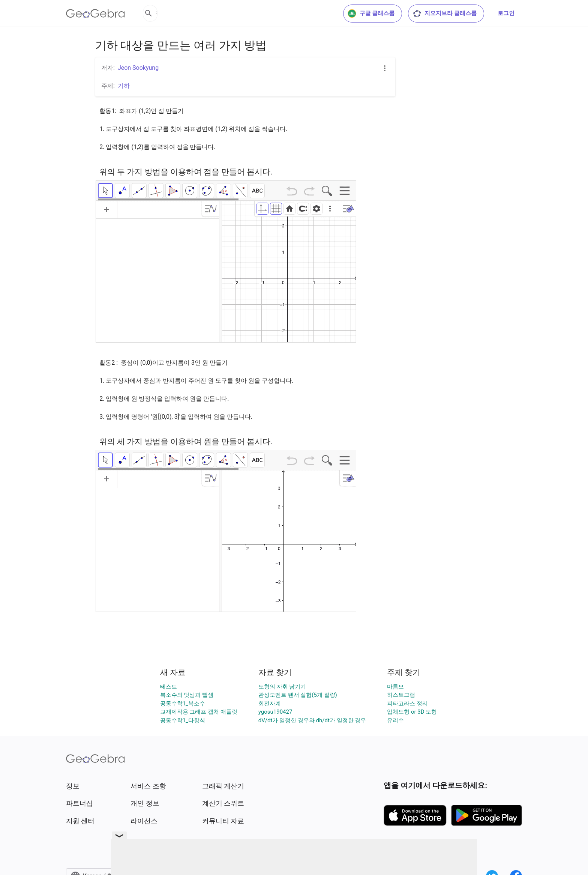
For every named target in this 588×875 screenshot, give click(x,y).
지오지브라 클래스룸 (445, 14)
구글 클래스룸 (371, 14)
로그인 (506, 13)
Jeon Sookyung (138, 68)
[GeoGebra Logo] (95, 14)
